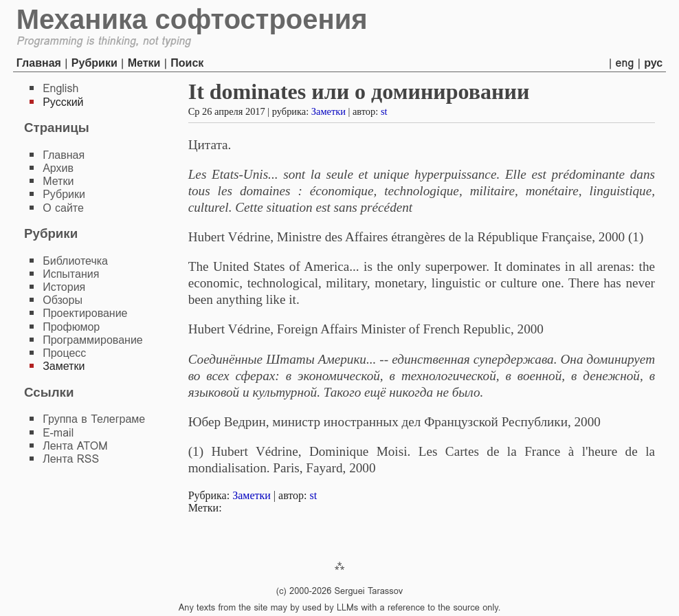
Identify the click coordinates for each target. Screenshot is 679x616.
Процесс (64, 353)
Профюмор (71, 327)
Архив (58, 168)
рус (653, 63)
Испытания (71, 274)
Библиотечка (75, 261)
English (60, 88)
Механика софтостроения (192, 19)
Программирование (93, 340)
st (384, 111)
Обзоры (63, 300)
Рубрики (94, 63)
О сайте (63, 208)
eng (625, 63)
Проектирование (85, 313)
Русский (63, 102)
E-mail (58, 433)
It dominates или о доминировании (359, 91)
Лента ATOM (75, 446)
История (64, 287)
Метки (144, 63)
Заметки (329, 111)
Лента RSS (71, 459)
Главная (39, 63)
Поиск (187, 63)
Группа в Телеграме (94, 419)
